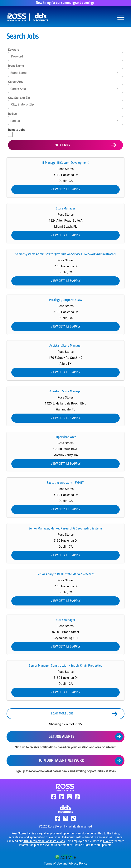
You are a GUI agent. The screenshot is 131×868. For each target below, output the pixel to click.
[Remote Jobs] (10, 134)
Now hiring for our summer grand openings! (66, 3)
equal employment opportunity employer (64, 833)
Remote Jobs (17, 130)
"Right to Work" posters (97, 845)
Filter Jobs (62, 145)
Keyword (14, 50)
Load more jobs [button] (62, 714)
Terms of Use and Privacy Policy (66, 863)
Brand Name (16, 66)
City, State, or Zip (19, 98)
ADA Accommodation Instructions (44, 841)
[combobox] (65, 104)
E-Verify (108, 841)
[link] (65, 178)
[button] (118, 105)
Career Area (16, 82)
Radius (12, 114)
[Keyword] (65, 56)
